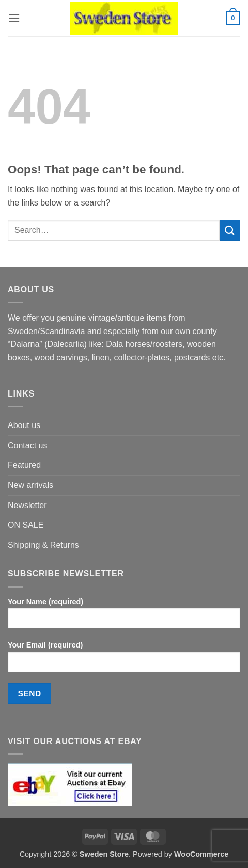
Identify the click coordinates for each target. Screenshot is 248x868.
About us (24, 425)
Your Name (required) (124, 617)
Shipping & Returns (43, 545)
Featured (24, 465)
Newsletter (27, 505)
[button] (14, 18)
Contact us (27, 445)
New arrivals (30, 485)
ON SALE (26, 525)
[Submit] (230, 230)
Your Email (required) (124, 660)
